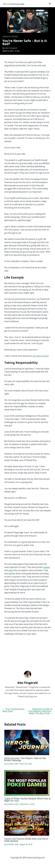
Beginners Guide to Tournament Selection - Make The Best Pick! (40, 711)
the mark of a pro (41, 356)
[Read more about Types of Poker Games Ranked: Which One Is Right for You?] (27, 783)
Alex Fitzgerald (11, 48)
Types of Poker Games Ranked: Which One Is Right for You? (27, 800)
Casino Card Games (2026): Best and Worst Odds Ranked (26, 840)
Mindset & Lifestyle (10, 36)
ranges (47, 567)
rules (10, 570)
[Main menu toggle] (50, 4)
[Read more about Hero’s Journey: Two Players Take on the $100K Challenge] (27, 742)
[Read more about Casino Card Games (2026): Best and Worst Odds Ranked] (27, 823)
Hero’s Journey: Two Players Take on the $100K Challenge (25, 759)
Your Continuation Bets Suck (14, 710)
